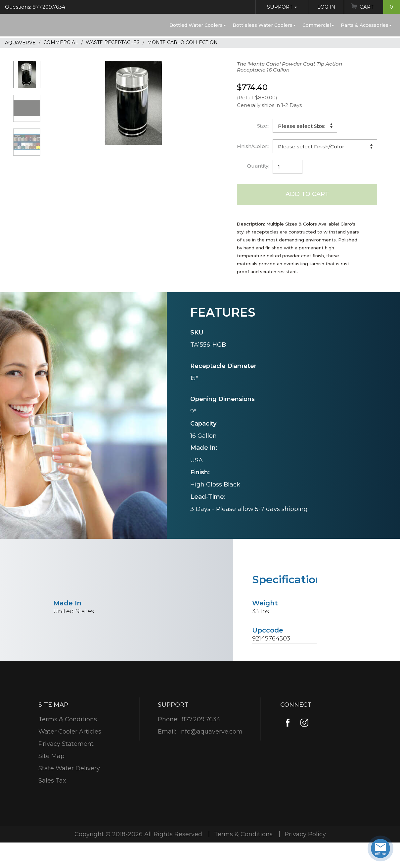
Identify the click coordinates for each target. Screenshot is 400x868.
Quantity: (258, 166)
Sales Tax (52, 781)
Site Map (51, 756)
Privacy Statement (66, 744)
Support (282, 7)
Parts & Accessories (366, 25)
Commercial (318, 25)
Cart (380, 7)
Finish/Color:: (253, 146)
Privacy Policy (305, 834)
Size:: (263, 126)
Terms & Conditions (68, 719)
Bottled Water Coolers (198, 25)
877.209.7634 (201, 719)
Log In (326, 7)
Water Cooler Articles (70, 732)
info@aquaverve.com (211, 732)
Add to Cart (307, 194)
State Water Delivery (69, 768)
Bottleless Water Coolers (264, 25)
